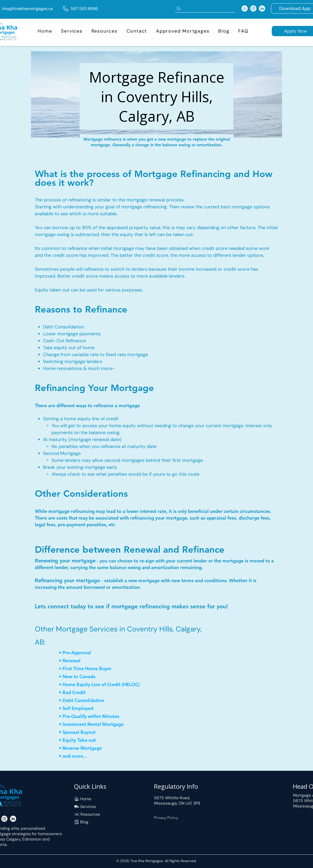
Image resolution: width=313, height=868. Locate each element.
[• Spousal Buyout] (90, 732)
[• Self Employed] (77, 708)
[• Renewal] (77, 661)
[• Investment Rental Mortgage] (93, 724)
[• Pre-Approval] (77, 653)
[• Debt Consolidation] (86, 700)
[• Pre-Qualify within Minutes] (90, 716)
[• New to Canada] (83, 676)
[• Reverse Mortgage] (83, 748)
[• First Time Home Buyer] (90, 669)
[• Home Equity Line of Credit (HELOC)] (103, 684)
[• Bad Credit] (77, 692)
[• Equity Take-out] (83, 740)
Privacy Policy (166, 818)
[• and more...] (86, 756)
